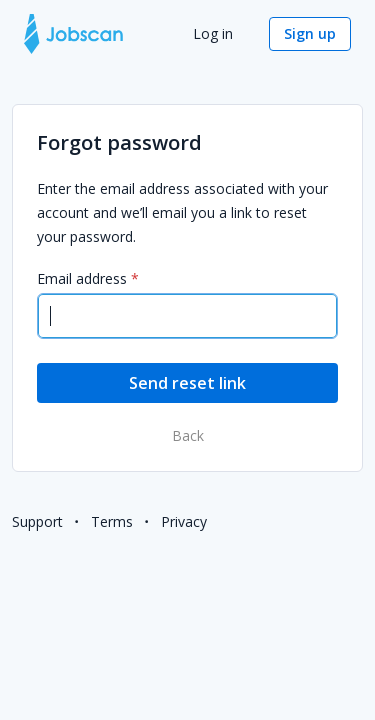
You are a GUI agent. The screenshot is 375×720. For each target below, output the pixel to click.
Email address (82, 278)
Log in (215, 33)
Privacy (184, 521)
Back (188, 435)
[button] (310, 34)
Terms (112, 521)
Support (37, 521)
